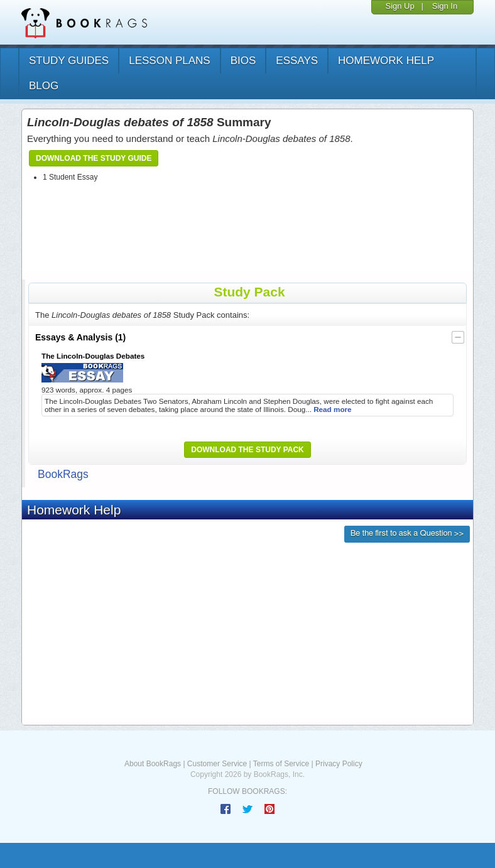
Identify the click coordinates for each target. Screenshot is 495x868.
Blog (44, 86)
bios (243, 61)
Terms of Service (281, 764)
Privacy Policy (339, 764)
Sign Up (400, 6)
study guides (69, 61)
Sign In (445, 6)
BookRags (63, 474)
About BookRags (153, 764)
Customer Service (217, 764)
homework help (386, 61)
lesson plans (169, 61)
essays (297, 61)
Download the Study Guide (94, 158)
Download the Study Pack (247, 450)
